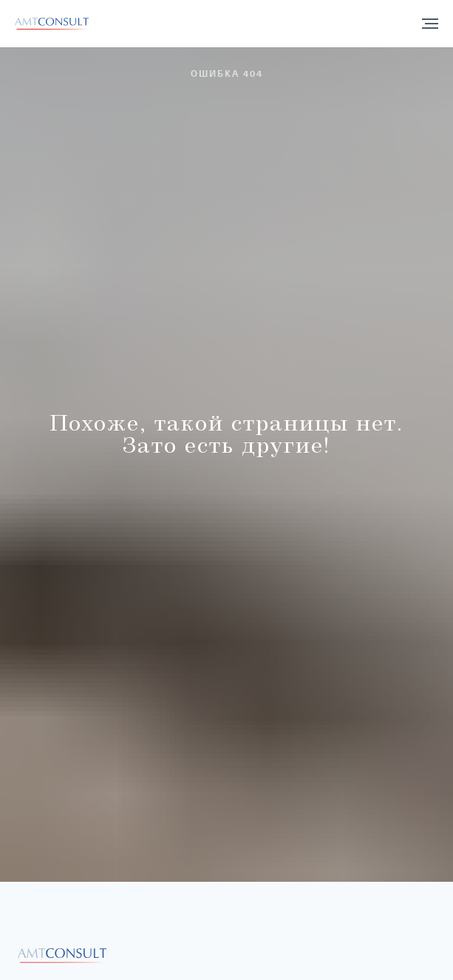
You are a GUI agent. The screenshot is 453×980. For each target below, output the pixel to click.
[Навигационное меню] (430, 24)
